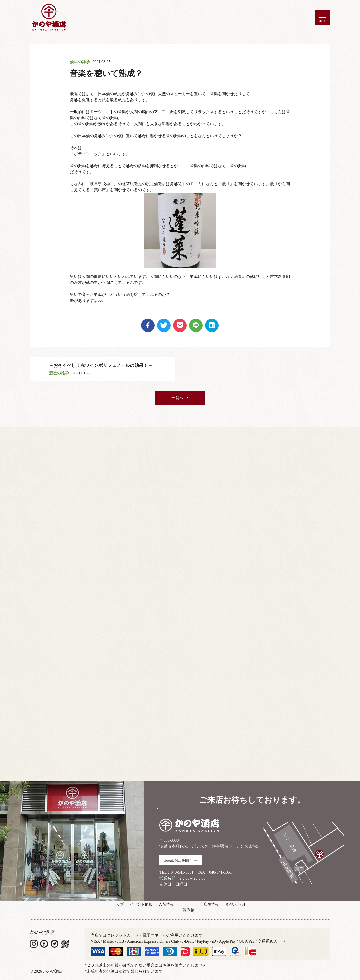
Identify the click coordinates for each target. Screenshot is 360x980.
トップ (104, 907)
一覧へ (180, 396)
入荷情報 (166, 907)
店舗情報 (218, 907)
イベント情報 (134, 907)
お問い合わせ (250, 907)
